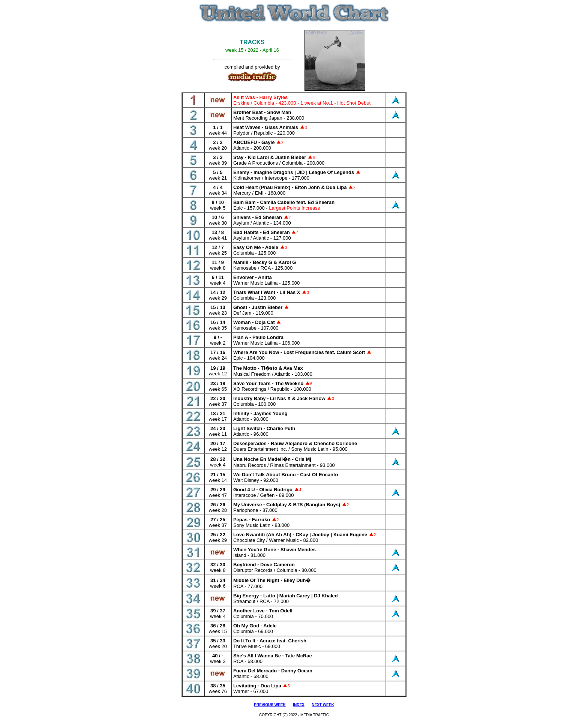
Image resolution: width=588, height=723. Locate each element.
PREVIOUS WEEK (270, 705)
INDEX (299, 705)
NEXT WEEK (323, 705)
